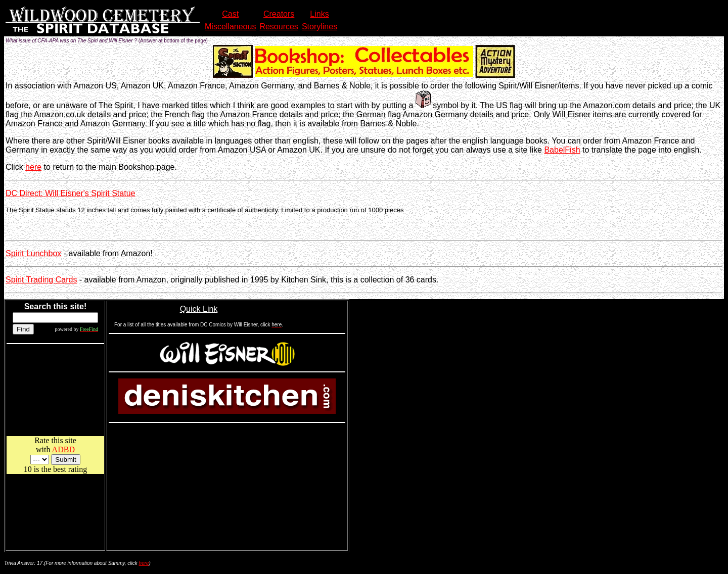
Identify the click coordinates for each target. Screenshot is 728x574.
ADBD (63, 449)
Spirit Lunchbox (33, 253)
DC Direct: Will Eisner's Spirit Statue (70, 193)
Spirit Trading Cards (41, 280)
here (33, 167)
